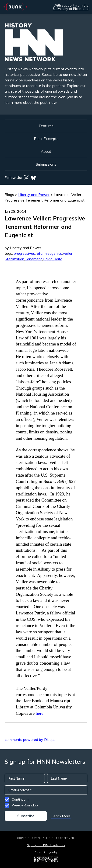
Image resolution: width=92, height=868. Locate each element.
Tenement (33, 259)
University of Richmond (71, 9)
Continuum (20, 799)
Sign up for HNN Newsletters (46, 845)
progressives (24, 253)
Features (46, 126)
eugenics (55, 253)
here (40, 713)
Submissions (46, 164)
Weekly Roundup (25, 805)
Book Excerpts (46, 139)
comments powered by (30, 739)
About (46, 151)
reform (41, 253)
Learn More (61, 816)
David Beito (53, 259)
